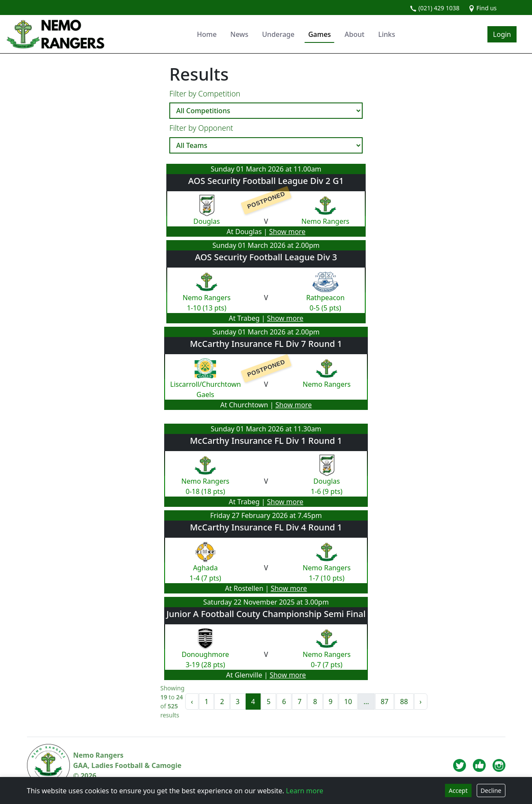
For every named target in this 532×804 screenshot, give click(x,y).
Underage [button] (278, 34)
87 (385, 702)
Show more (287, 232)
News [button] (239, 34)
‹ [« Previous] (192, 702)
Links (387, 34)
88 (404, 702)
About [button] (355, 34)
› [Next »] (421, 702)
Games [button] (320, 34)
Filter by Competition (205, 93)
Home (207, 34)
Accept (458, 790)
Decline (491, 790)
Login (502, 34)
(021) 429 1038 (434, 8)
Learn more (305, 791)
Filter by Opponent (201, 128)
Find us (482, 8)
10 (348, 702)
